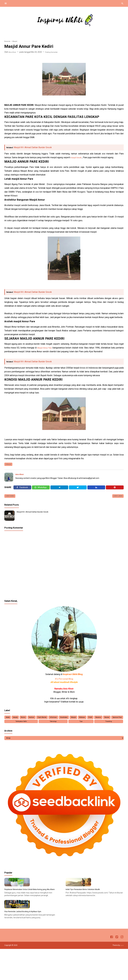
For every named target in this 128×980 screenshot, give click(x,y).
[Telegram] (59, 489)
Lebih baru (11, 499)
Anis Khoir (21, 475)
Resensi (118, 721)
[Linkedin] (96, 489)
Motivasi (98, 721)
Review (13, 726)
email (81, 705)
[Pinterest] (115, 489)
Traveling (114, 726)
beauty (18, 721)
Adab (8, 721)
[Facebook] (22, 489)
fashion (37, 721)
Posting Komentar (54, 52)
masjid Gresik (77, 157)
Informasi (63, 721)
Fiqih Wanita (50, 721)
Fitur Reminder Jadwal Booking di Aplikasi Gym (27, 942)
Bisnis (27, 721)
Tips (97, 726)
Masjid (10, 465)
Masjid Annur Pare (48, 348)
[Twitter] (41, 489)
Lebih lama (117, 499)
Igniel (122, 976)
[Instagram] (122, 968)
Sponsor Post (33, 726)
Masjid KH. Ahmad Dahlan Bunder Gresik (34, 147)
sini (58, 702)
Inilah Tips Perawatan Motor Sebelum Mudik (87, 906)
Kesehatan (76, 721)
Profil (108, 721)
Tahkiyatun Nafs (57, 726)
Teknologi (79, 726)
